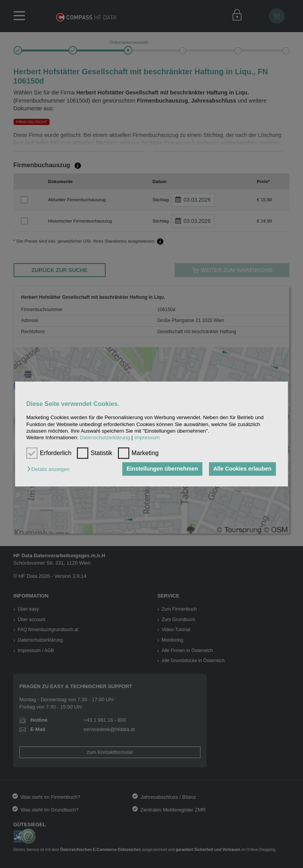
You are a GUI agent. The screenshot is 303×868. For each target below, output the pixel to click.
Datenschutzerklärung (105, 438)
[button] (50, 470)
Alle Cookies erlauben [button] (242, 469)
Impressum (147, 438)
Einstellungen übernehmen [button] (162, 469)
